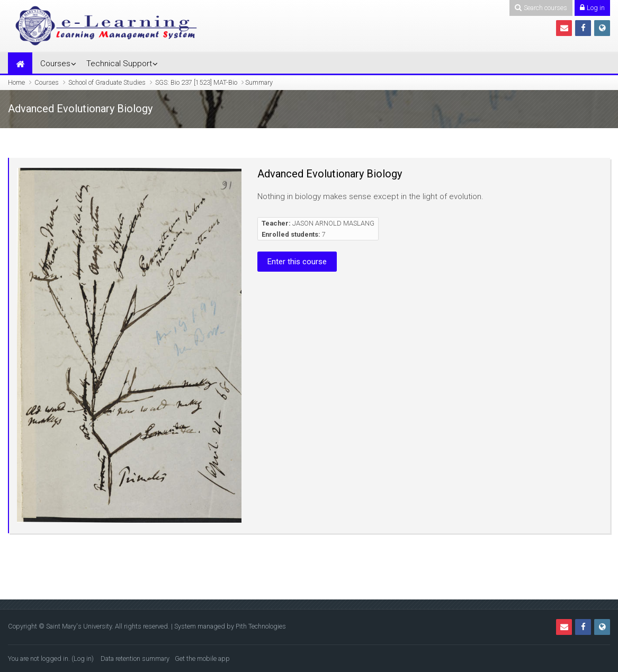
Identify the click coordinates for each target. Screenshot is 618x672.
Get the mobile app (202, 658)
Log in (83, 658)
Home (16, 82)
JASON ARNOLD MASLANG (333, 223)
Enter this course (297, 262)
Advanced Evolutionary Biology (330, 174)
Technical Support (119, 64)
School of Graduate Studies (107, 82)
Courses (55, 64)
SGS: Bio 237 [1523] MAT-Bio (196, 82)
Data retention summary (135, 658)
